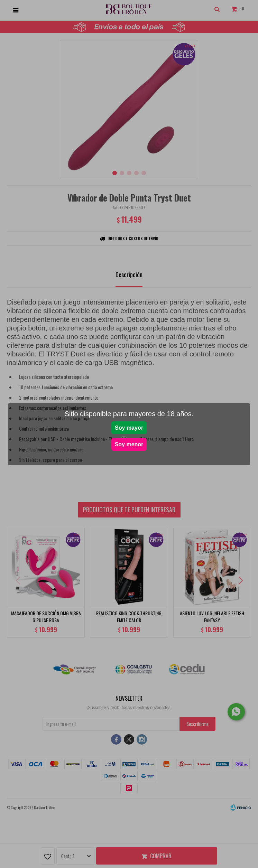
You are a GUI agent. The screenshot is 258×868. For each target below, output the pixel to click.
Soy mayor (129, 428)
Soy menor (129, 444)
